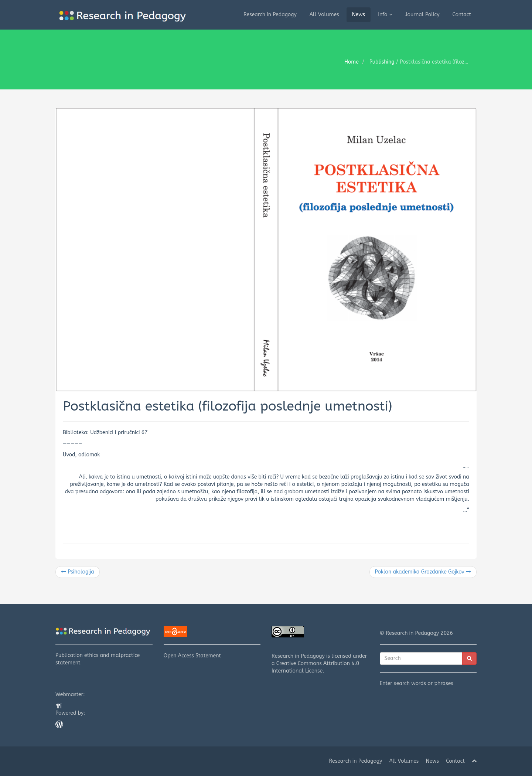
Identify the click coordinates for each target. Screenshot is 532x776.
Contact (462, 15)
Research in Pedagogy (270, 15)
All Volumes (324, 15)
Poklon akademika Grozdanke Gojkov (423, 572)
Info (385, 15)
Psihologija (78, 572)
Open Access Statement (212, 642)
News (359, 15)
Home (352, 62)
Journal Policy (422, 15)
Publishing (382, 62)
